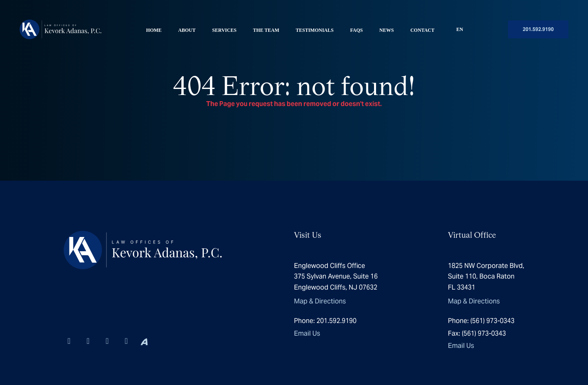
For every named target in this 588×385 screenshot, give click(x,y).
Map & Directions (320, 301)
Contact (422, 30)
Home (154, 30)
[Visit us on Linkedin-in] (69, 341)
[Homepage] (60, 29)
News (386, 30)
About (187, 30)
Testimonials (315, 30)
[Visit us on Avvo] (144, 341)
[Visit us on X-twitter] (107, 341)
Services (224, 30)
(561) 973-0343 (481, 321)
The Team (266, 30)
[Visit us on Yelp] (126, 341)
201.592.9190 (538, 29)
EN (460, 29)
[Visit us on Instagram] (88, 341)
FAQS (356, 30)
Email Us (307, 333)
